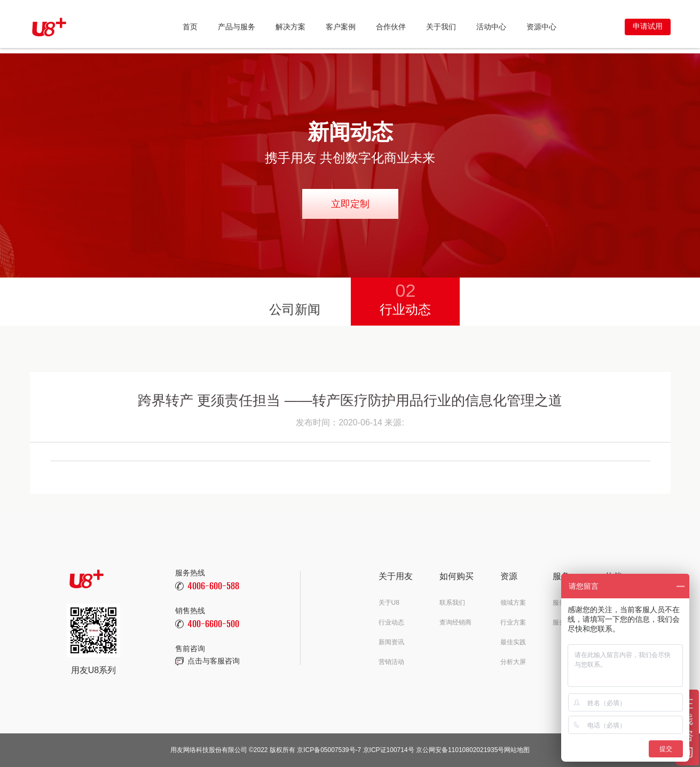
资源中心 (541, 27)
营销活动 (391, 662)
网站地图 (517, 750)
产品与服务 (237, 27)
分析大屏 (513, 662)
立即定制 (350, 204)
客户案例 (341, 27)
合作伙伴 (391, 27)
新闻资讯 (391, 642)
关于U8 (389, 603)
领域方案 (513, 603)
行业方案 (513, 622)
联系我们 (452, 603)
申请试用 (648, 26)
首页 (190, 27)
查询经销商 (455, 622)
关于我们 (441, 27)
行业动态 (405, 297)
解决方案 (290, 27)
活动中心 (491, 27)
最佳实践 (513, 642)
